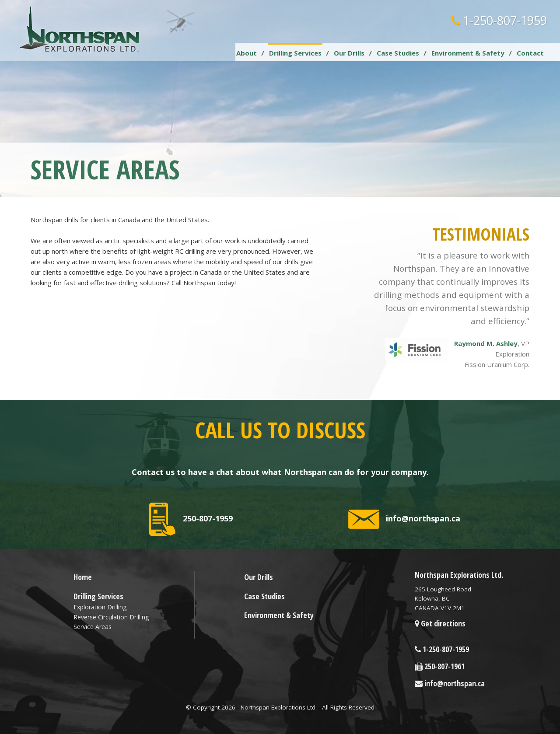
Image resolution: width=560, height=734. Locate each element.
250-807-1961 (440, 666)
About (247, 53)
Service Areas (93, 627)
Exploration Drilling (100, 607)
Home (83, 577)
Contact (530, 53)
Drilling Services (295, 53)
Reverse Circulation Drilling (111, 617)
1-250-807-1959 (499, 20)
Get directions (440, 623)
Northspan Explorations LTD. (80, 29)
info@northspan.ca (404, 519)
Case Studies (398, 53)
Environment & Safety (468, 53)
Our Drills (349, 53)
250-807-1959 (191, 519)
